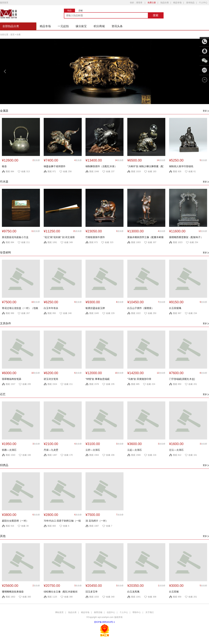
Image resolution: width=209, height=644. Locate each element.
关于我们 (150, 612)
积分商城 (99, 26)
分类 (18, 35)
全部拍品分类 (11, 26)
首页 (12, 35)
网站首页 (59, 612)
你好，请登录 (136, 3)
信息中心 (111, 612)
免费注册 (152, 3)
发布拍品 (190, 3)
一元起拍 (63, 26)
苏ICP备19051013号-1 (104, 622)
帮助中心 (137, 612)
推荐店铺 (98, 612)
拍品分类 (165, 3)
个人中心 (203, 3)
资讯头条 (117, 26)
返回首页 (4, 3)
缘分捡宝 (81, 26)
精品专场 (177, 3)
